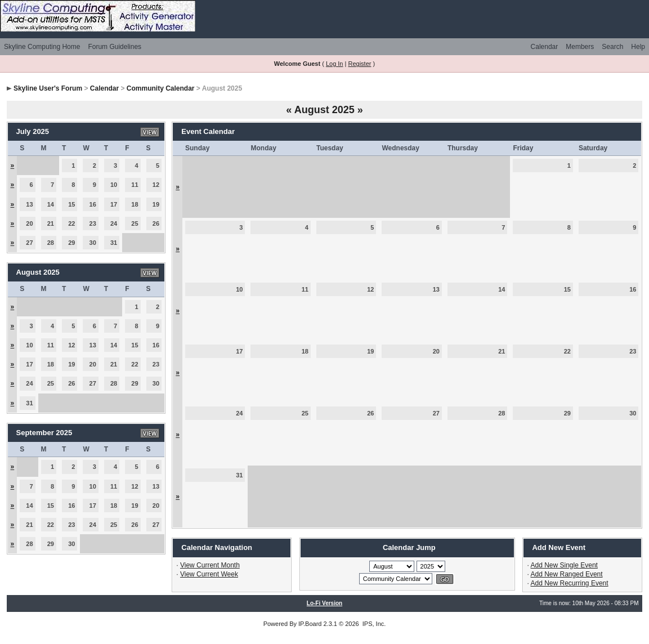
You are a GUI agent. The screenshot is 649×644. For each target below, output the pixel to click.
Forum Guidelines (115, 47)
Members (580, 47)
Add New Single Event (564, 565)
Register (359, 64)
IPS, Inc (373, 624)
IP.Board (310, 624)
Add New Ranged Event (567, 574)
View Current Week (209, 574)
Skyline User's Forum (48, 88)
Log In (335, 64)
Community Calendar (161, 88)
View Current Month (210, 565)
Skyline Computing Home (42, 47)
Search (612, 47)
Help (638, 47)
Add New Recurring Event (570, 583)
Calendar (545, 47)
